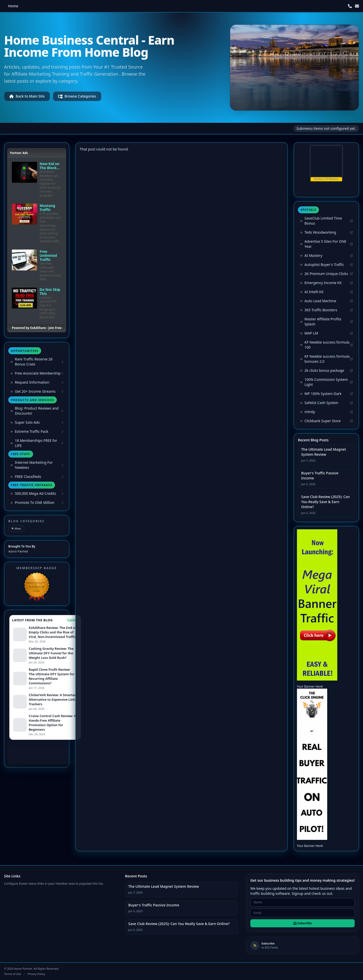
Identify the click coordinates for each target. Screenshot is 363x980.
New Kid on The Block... (50, 166)
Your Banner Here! (310, 686)
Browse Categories (77, 96)
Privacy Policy (36, 974)
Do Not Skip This (50, 292)
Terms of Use (12, 974)
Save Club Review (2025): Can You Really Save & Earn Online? (326, 502)
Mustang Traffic (47, 208)
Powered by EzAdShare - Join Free (37, 328)
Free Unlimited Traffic (48, 256)
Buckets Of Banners (326, 179)
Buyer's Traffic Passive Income (320, 476)
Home (13, 6)
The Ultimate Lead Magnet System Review (324, 452)
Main (16, 528)
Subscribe (303, 923)
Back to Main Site (27, 96)
